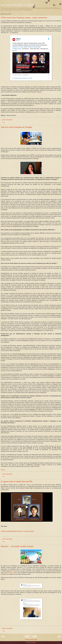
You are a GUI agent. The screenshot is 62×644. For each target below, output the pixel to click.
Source (3, 470)
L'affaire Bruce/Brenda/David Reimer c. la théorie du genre (17, 531)
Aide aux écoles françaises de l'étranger (17, 127)
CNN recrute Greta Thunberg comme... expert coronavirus (24, 18)
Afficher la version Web (31, 640)
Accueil (31, 636)
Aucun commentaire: (7, 120)
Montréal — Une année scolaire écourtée (17, 546)
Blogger (34, 642)
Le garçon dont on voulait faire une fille (17, 481)
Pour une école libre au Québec (18, 5)
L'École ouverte (12, 572)
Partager (4, 122)
